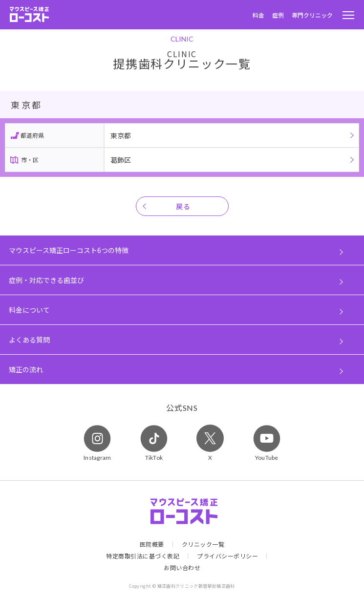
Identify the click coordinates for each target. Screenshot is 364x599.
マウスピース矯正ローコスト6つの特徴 (69, 250)
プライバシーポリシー (227, 556)
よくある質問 (29, 340)
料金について (29, 310)
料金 (258, 15)
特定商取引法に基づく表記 (143, 556)
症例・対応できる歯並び (46, 280)
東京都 (121, 135)
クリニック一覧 (203, 544)
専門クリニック (312, 15)
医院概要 (152, 544)
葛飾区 (121, 160)
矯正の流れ (26, 369)
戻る (183, 206)
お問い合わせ (182, 568)
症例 (278, 15)
